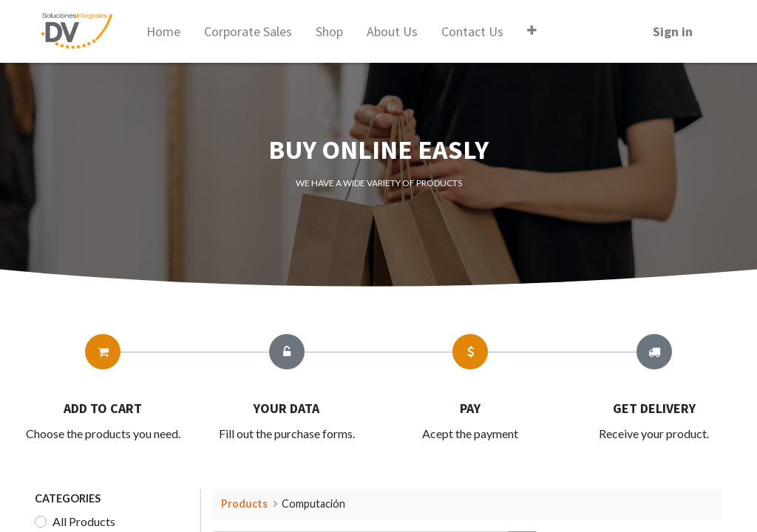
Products (244, 504)
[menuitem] (163, 31)
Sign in (673, 31)
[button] (532, 30)
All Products (84, 521)
